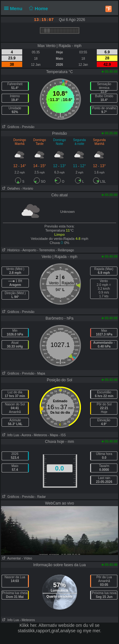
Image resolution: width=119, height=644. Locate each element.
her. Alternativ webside (52, 625)
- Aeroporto (28, 250)
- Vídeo (27, 558)
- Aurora (25, 435)
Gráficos (10, 127)
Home (38, 8)
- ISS (62, 435)
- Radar (40, 497)
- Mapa (40, 373)
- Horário (27, 189)
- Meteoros (40, 435)
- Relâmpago (65, 250)
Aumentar (11, 558)
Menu (15, 8)
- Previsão (27, 127)
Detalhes (10, 189)
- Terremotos (46, 250)
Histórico (10, 250)
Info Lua (10, 435)
